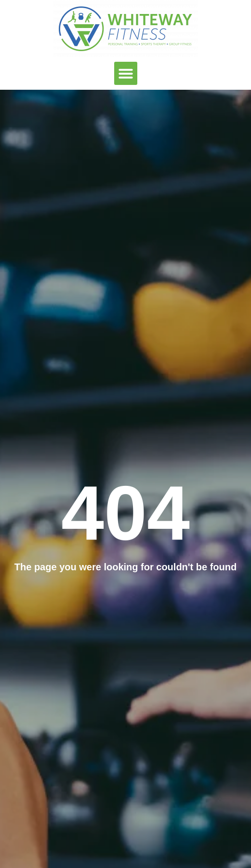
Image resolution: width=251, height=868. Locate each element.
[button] (126, 73)
